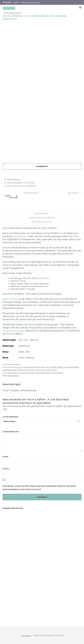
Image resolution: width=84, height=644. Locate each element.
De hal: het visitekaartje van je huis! (29, 367)
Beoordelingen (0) (42, 222)
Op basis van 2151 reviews (30, 2)
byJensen (27, 636)
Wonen (54, 370)
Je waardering (11, 417)
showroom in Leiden (14, 331)
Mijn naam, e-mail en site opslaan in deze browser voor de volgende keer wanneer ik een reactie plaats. (39, 488)
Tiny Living (46, 370)
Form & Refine (10, 299)
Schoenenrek (57, 373)
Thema (38, 370)
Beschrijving (42, 213)
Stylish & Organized (26, 370)
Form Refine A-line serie (17, 373)
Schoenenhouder (43, 373)
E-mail (6, 469)
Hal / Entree (51, 367)
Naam (6, 457)
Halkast (32, 373)
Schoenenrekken (13, 13)
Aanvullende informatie (42, 218)
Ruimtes (60, 367)
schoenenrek (19, 236)
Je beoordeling (11, 432)
